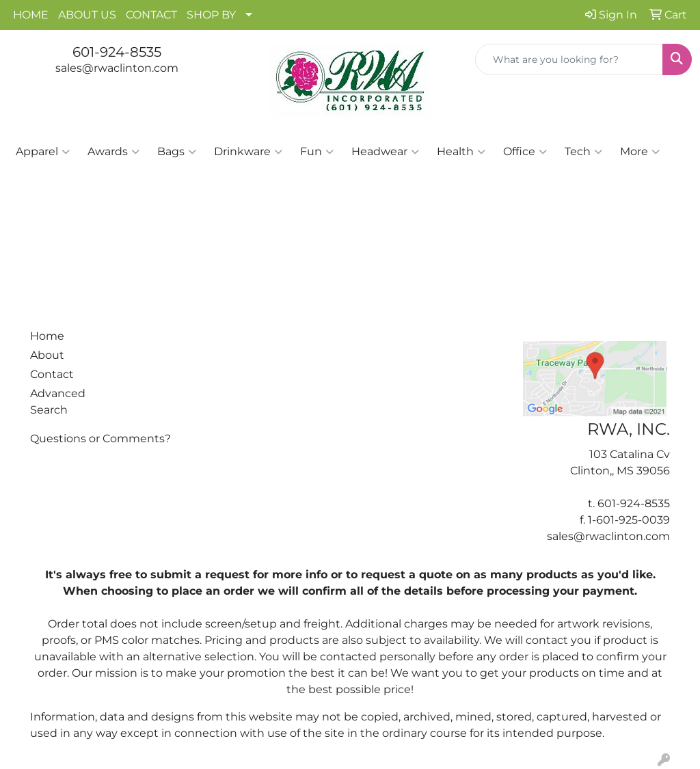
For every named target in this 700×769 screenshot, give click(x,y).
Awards (113, 152)
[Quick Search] (569, 59)
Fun (317, 152)
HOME (31, 15)
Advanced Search (58, 402)
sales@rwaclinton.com (117, 68)
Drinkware (248, 152)
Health (461, 152)
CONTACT (151, 15)
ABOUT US (87, 15)
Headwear (385, 152)
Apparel (43, 152)
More (640, 152)
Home (47, 336)
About (47, 355)
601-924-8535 (117, 52)
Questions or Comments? (100, 439)
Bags (177, 152)
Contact (52, 374)
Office (525, 152)
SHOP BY (211, 15)
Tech (583, 152)
